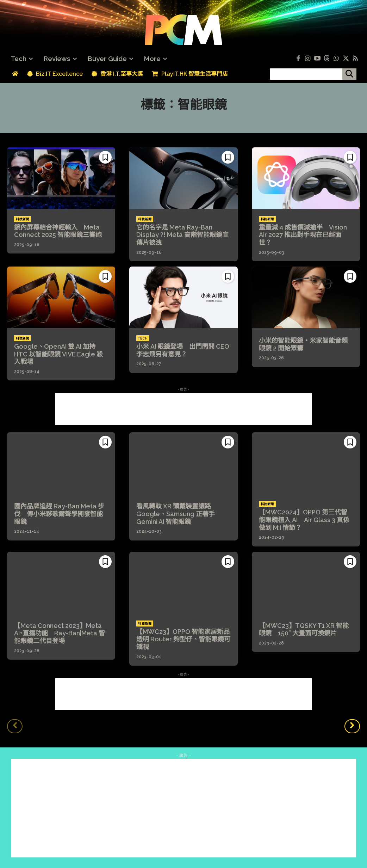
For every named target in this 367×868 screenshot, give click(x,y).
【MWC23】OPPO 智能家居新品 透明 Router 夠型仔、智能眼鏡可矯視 (186, 639)
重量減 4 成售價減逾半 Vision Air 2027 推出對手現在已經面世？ (303, 235)
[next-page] (352, 726)
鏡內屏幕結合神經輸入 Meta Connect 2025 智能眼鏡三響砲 (58, 231)
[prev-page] (15, 726)
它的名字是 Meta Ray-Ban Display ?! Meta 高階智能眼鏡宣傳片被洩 (182, 235)
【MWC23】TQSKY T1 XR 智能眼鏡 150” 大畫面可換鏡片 (304, 629)
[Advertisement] (183, 409)
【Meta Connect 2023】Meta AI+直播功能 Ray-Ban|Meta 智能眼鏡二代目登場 (60, 633)
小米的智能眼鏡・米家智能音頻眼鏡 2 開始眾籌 (303, 344)
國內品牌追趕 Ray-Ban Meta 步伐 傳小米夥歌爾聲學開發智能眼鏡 (59, 514)
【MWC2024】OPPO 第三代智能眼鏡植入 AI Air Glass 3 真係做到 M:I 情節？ (304, 520)
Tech (143, 338)
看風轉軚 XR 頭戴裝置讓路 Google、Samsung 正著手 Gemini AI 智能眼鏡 (177, 514)
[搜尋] (349, 74)
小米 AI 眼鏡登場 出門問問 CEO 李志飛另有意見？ (183, 350)
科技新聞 (23, 219)
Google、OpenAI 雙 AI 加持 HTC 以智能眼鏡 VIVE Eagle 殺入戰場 (58, 354)
